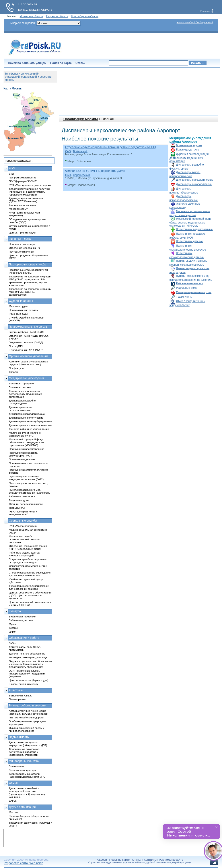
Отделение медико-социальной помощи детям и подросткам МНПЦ (111, 147)
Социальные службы (23, 521)
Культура (15, 611)
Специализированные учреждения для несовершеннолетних (30, 574)
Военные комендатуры (23, 770)
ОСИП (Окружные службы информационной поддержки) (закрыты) (27, 673)
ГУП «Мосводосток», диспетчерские (31, 185)
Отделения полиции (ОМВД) (26, 342)
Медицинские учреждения (26, 378)
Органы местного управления (29, 356)
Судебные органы (21, 301)
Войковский (80, 151)
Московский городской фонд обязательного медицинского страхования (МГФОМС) (190, 222)
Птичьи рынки (17, 699)
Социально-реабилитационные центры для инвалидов (28, 561)
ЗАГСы (13, 801)
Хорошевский (82, 175)
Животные (16, 690)
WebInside (36, 863)
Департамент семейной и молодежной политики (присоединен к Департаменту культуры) (27, 793)
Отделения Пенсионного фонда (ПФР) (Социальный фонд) (28, 547)
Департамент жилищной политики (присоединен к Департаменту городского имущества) (29, 192)
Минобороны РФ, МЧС (24, 761)
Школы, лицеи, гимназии (24, 684)
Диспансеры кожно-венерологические (21, 409)
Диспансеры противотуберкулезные (30, 421)
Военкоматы (16, 766)
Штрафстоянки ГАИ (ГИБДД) (26, 350)
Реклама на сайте (171, 860)
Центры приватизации (22, 232)
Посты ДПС (16, 346)
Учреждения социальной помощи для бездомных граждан (29, 587)
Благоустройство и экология (28, 705)
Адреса (102, 860)
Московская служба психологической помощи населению (24, 539)
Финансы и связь (20, 239)
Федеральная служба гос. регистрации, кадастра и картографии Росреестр (24, 752)
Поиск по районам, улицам (27, 63)
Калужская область (57, 16)
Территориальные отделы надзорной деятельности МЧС (27, 775)
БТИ (11, 174)
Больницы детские (188, 150)
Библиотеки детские (21, 620)
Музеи (13, 624)
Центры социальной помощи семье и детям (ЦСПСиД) (30, 603)
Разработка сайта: (16, 863)
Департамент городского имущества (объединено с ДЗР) (28, 744)
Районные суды (18, 314)
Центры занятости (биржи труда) (29, 680)
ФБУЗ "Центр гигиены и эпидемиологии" (23, 513)
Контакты (150, 860)
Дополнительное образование (27, 653)
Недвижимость (19, 737)
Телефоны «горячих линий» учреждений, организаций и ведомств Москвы (28, 77)
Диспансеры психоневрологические (30, 425)
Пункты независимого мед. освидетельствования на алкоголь (29, 491)
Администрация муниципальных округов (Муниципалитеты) (28, 363)
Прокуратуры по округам (24, 310)
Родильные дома (187, 288)
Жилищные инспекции (22, 205)
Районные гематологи (190, 283)
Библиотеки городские (22, 616)
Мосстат (14, 812)
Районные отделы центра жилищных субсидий (24, 554)
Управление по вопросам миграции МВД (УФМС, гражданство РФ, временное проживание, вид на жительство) (30, 281)
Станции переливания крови (194, 292)
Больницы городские (189, 145)
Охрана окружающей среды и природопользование (27, 729)
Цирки (13, 632)
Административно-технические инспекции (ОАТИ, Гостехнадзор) (29, 712)
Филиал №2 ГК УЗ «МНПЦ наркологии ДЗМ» (95, 171)
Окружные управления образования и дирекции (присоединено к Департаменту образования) (31, 664)
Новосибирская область (85, 16)
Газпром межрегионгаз (22, 177)
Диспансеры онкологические (194, 184)
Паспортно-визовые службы (28, 264)
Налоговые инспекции (22, 244)
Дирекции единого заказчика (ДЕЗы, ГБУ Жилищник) (26, 200)
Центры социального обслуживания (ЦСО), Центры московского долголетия (30, 595)
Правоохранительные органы (28, 327)
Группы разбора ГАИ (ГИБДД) (27, 332)
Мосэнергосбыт (18, 209)
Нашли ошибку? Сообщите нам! (195, 22)
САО (68, 151)
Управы (13, 372)
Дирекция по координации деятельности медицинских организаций (189, 158)
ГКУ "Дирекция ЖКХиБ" (23, 181)
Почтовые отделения (21, 252)
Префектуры (17, 368)
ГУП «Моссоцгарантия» (23, 526)
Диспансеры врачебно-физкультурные (23, 402)
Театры (13, 628)
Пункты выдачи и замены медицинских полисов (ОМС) (26, 478)
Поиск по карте (61, 63)
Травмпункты (184, 297)
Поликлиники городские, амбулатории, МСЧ (23, 454)
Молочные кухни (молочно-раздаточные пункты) (25, 434)
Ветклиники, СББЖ (20, 695)
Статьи (81, 63)
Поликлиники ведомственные (194, 229)
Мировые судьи (18, 306)
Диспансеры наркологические (195, 180)
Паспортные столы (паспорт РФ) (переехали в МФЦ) (28, 271)
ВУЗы (12, 643)
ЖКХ (12, 168)
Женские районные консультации (29, 429)
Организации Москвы (81, 119)
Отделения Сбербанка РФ (25, 248)
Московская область (31, 16)
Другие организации (22, 807)
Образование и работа (24, 638)
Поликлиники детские (190, 241)
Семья (13, 783)
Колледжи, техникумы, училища (28, 657)
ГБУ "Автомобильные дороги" (27, 717)
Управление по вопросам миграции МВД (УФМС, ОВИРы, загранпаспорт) (30, 292)
